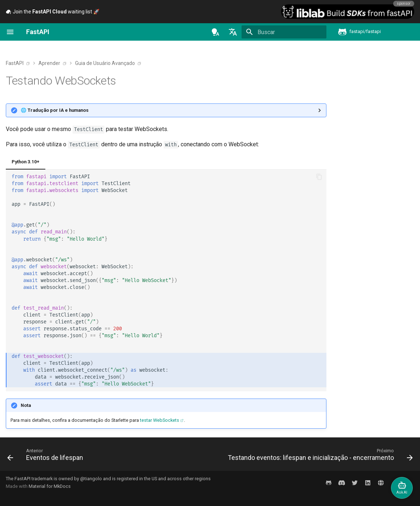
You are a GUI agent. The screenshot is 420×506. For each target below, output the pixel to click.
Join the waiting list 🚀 (53, 12)
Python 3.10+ (26, 162)
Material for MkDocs (50, 486)
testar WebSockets (160, 420)
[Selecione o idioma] (233, 32)
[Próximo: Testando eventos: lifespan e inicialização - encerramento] (319, 456)
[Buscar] (284, 32)
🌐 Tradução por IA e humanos (55, 110)
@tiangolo (91, 479)
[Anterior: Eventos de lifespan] (47, 456)
